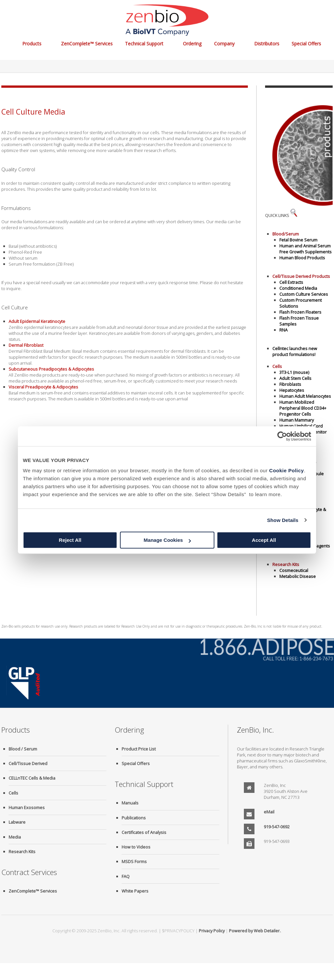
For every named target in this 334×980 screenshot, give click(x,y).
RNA (283, 330)
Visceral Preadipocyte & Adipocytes (43, 387)
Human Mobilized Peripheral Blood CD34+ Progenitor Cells (303, 408)
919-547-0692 (277, 827)
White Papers (135, 891)
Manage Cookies (167, 540)
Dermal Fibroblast (26, 345)
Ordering (192, 44)
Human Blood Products (302, 258)
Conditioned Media (298, 288)
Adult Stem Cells (295, 378)
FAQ (126, 876)
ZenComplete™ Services (87, 44)
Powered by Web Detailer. (255, 931)
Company (224, 44)
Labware (17, 822)
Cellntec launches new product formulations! (295, 351)
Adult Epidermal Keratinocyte (37, 321)
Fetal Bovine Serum (298, 240)
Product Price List (139, 749)
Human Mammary (297, 420)
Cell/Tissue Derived (28, 763)
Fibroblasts (290, 384)
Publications (134, 818)
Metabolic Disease (298, 576)
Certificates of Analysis (144, 832)
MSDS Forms (134, 861)
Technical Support (144, 44)
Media (15, 837)
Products (32, 44)
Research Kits (22, 851)
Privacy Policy (212, 931)
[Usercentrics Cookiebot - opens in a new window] (282, 436)
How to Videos (136, 847)
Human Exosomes (27, 807)
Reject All (70, 540)
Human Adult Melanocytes (305, 396)
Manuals (130, 803)
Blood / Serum (23, 749)
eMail (269, 812)
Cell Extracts (291, 282)
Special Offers (306, 44)
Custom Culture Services (304, 294)
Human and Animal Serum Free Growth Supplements (306, 249)
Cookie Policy (286, 470)
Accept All (264, 540)
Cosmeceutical (294, 570)
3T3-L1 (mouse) (294, 372)
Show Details (283, 520)
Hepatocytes (292, 390)
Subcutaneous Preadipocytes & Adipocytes (51, 369)
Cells (13, 793)
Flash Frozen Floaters (300, 312)
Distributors (267, 44)
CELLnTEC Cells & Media (32, 778)
